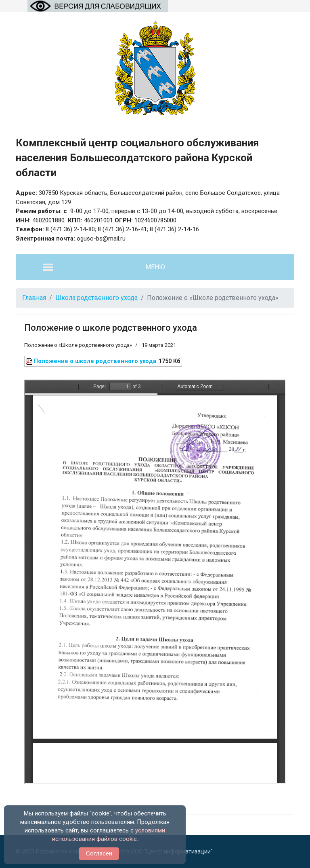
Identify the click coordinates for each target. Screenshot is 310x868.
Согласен (99, 853)
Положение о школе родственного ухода (111, 328)
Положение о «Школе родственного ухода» (78, 345)
